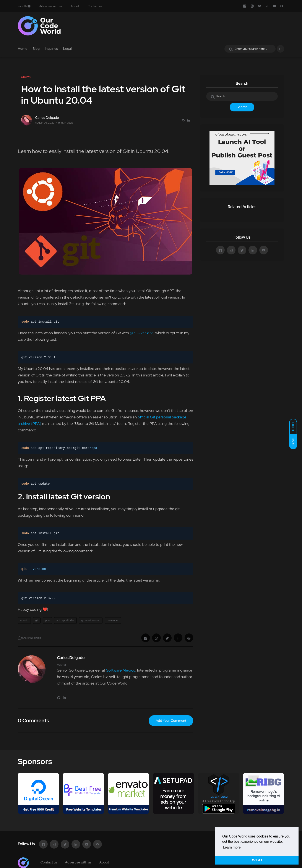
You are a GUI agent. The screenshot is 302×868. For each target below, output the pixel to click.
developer (113, 620)
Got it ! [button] (257, 860)
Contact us (95, 6)
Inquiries (51, 49)
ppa (47, 620)
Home (23, 49)
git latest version (91, 620)
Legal (67, 49)
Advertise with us (51, 6)
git (37, 620)
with (24, 6)
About (75, 6)
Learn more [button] (232, 847)
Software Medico (121, 670)
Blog (36, 49)
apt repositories (65, 620)
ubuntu (24, 620)
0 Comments (33, 721)
